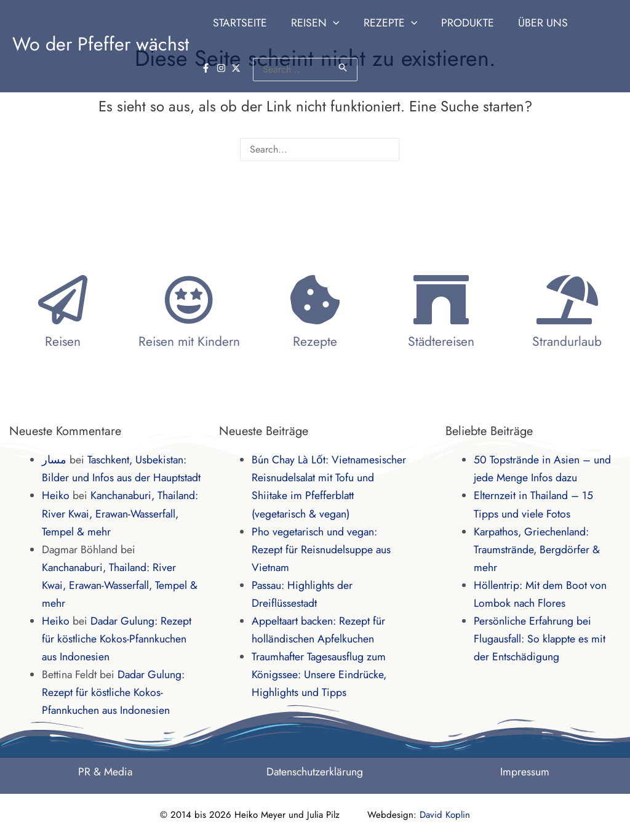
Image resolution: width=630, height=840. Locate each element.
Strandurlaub (567, 342)
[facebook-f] (575, 22)
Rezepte (315, 342)
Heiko (56, 495)
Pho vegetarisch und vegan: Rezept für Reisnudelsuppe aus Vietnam (321, 550)
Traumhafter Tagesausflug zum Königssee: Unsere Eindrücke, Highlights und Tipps (319, 674)
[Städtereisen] (441, 300)
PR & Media (105, 772)
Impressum (525, 772)
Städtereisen (441, 342)
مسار (54, 460)
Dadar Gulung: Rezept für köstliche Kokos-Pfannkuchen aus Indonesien (117, 639)
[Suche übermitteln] (301, 67)
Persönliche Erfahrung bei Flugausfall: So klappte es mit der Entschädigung (540, 639)
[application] (330, 23)
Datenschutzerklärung (315, 772)
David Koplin (445, 815)
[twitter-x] (605, 22)
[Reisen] (63, 300)
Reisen (63, 342)
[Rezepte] (315, 300)
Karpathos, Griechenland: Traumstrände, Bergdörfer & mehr (537, 550)
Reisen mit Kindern (189, 342)
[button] (312, 23)
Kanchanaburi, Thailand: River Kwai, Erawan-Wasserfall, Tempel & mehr (120, 513)
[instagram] (590, 22)
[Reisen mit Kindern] (189, 300)
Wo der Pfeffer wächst (101, 44)
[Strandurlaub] (567, 300)
